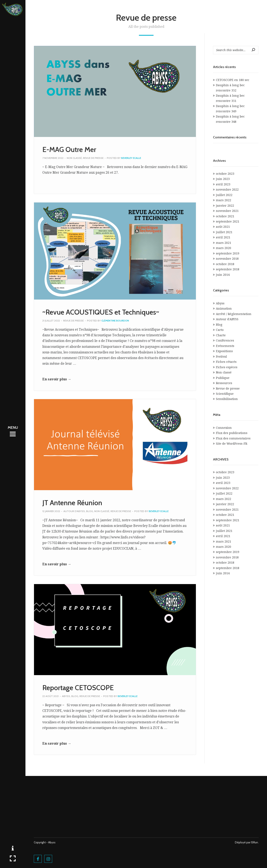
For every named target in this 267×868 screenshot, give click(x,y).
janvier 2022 (225, 206)
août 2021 (223, 227)
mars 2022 (224, 200)
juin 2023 (223, 179)
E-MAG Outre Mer (69, 149)
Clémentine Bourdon (115, 321)
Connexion (224, 428)
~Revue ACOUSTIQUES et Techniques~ (101, 312)
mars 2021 (224, 243)
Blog (90, 511)
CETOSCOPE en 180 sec (233, 80)
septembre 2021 (228, 221)
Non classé (74, 158)
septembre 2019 (228, 253)
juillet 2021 (224, 232)
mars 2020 (224, 248)
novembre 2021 (227, 211)
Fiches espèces (227, 367)
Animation (224, 309)
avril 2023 (223, 184)
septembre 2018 (228, 269)
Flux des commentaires (233, 438)
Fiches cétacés (226, 362)
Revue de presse (93, 158)
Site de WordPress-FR (232, 444)
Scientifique (225, 394)
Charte (221, 335)
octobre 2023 (225, 174)
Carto (220, 330)
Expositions (224, 351)
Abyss (66, 696)
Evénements (225, 346)
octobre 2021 (225, 216)
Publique (223, 378)
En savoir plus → (57, 379)
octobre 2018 (225, 264)
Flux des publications (232, 433)
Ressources (224, 383)
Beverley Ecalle (131, 158)
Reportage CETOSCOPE (78, 688)
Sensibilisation (227, 399)
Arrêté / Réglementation (234, 314)
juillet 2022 (224, 195)
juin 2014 (223, 275)
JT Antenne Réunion (72, 503)
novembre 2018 (227, 259)
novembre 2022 (227, 190)
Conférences (225, 340)
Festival (221, 357)
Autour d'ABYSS (74, 511)
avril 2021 (223, 237)
